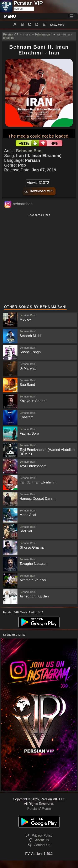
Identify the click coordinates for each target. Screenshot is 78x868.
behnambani (23, 204)
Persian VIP (11, 34)
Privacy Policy (42, 836)
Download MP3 (39, 191)
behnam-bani (44, 34)
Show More (57, 25)
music (27, 34)
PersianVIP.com (39, 809)
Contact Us (42, 845)
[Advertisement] (39, 260)
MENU (10, 16)
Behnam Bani (29, 151)
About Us (42, 840)
